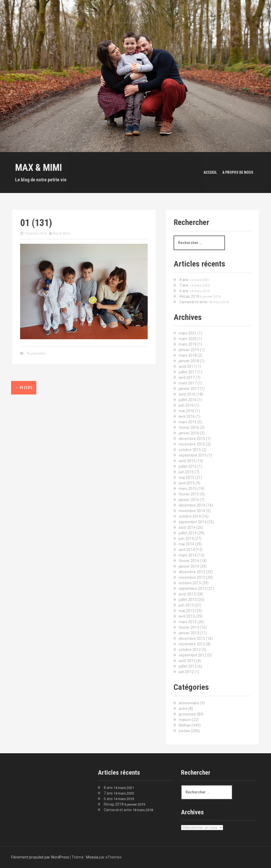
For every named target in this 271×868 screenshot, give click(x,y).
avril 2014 (187, 550)
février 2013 (189, 627)
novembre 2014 (192, 511)
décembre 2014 (192, 505)
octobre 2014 (190, 516)
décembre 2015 (192, 439)
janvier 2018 (189, 361)
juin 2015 (186, 472)
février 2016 (189, 428)
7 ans (184, 285)
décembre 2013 (192, 572)
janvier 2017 (189, 389)
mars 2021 (188, 333)
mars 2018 (188, 355)
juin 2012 (186, 672)
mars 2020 (188, 339)
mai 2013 (186, 611)
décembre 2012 (192, 639)
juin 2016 (186, 405)
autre (183, 709)
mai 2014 (186, 544)
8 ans (184, 280)
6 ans (184, 291)
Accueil (210, 172)
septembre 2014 (193, 522)
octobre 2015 (190, 450)
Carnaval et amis (193, 302)
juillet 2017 (188, 372)
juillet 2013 (188, 600)
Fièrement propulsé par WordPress (40, 857)
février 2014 (189, 561)
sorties (184, 731)
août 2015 (187, 461)
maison (185, 720)
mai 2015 (186, 477)
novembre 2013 (192, 577)
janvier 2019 (189, 350)
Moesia (92, 857)
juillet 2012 (188, 666)
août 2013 (187, 594)
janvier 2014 (189, 566)
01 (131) (24, 388)
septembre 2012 (193, 655)
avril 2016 (187, 416)
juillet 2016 (188, 400)
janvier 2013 (189, 633)
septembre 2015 (193, 455)
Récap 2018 (189, 296)
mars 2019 (188, 344)
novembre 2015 (192, 444)
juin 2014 (186, 539)
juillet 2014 (188, 533)
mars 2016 (188, 422)
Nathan (185, 725)
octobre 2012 (190, 650)
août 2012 (187, 661)
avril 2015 (187, 483)
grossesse (187, 714)
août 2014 (187, 527)
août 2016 (187, 394)
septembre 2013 (193, 589)
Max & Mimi (39, 168)
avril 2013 (187, 616)
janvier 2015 (189, 500)
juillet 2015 (188, 466)
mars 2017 (188, 383)
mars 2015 (188, 489)
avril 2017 (187, 378)
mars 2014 (188, 555)
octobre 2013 (190, 583)
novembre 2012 (192, 644)
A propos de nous (238, 172)
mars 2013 (188, 622)
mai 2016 (186, 411)
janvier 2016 (189, 433)
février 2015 (189, 494)
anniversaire (189, 703)
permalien (38, 353)
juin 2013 (186, 605)
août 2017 (187, 366)
